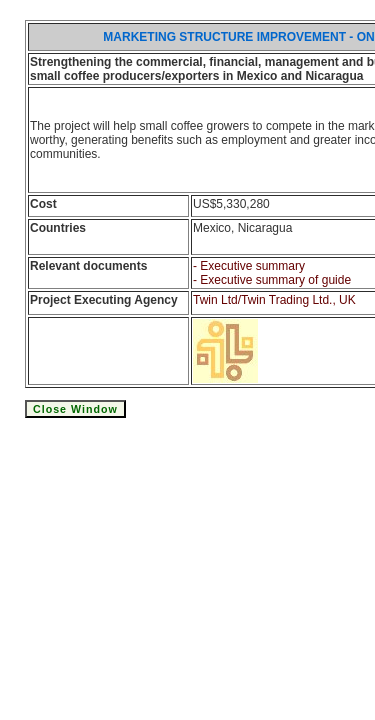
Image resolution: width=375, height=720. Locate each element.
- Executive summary (249, 266)
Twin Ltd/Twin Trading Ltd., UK (274, 300)
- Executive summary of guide (272, 280)
